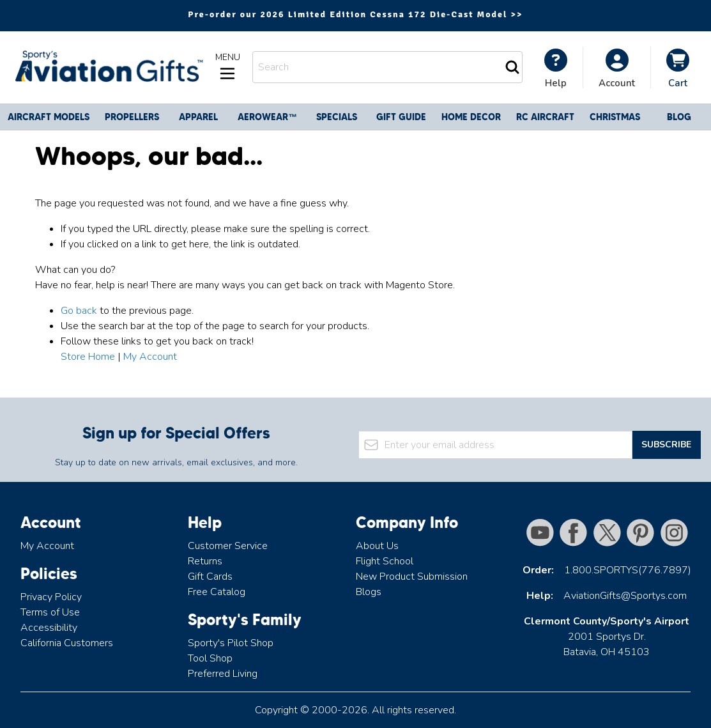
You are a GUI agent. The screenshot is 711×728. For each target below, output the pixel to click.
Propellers (132, 117)
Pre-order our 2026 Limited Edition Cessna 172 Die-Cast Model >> (355, 14)
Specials (337, 117)
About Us (377, 546)
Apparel (198, 117)
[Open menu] (227, 67)
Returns (205, 561)
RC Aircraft (545, 117)
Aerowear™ (267, 117)
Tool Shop (210, 658)
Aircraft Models (49, 117)
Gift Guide (401, 117)
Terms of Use (50, 612)
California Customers (67, 643)
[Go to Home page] (108, 67)
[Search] (512, 67)
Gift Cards (210, 577)
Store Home (88, 357)
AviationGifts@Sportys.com (625, 596)
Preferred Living (223, 674)
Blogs (369, 592)
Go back (79, 311)
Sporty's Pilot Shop (231, 643)
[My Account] (556, 68)
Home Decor (471, 117)
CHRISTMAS (615, 117)
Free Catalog (217, 592)
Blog (679, 117)
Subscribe (666, 445)
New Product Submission (412, 577)
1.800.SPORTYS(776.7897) (628, 570)
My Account (150, 357)
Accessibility (49, 628)
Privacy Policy (51, 597)
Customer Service (228, 546)
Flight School (385, 561)
